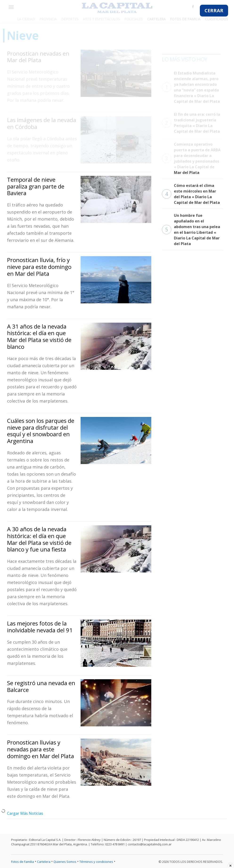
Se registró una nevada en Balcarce (41, 686)
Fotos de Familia (23, 862)
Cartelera (44, 862)
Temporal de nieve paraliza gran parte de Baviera (36, 186)
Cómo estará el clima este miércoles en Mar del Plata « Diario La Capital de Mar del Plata (191, 194)
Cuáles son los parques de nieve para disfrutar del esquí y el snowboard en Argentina (41, 431)
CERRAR (214, 10)
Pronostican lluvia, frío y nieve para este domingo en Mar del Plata (39, 267)
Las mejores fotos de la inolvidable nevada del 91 (40, 627)
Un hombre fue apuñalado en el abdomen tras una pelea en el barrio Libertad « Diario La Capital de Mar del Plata (191, 230)
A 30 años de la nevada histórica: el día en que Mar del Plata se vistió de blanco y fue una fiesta (39, 539)
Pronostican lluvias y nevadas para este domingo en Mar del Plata (41, 749)
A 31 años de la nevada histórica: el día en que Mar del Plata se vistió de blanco (39, 336)
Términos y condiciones (96, 862)
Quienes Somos (65, 862)
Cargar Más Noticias (25, 813)
